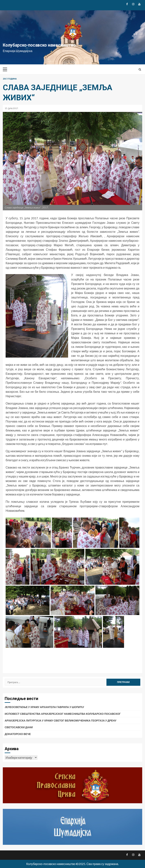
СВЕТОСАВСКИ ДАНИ (19, 727)
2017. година (10, 79)
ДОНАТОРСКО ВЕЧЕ (18, 734)
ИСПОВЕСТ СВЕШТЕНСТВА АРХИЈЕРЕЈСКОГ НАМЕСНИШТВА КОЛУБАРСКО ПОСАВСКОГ (63, 714)
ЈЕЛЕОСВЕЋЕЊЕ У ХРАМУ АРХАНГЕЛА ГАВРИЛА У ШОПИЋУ (44, 707)
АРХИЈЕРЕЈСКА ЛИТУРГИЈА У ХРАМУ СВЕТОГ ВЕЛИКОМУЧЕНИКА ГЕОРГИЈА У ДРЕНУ (61, 720)
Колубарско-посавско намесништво (39, 45)
